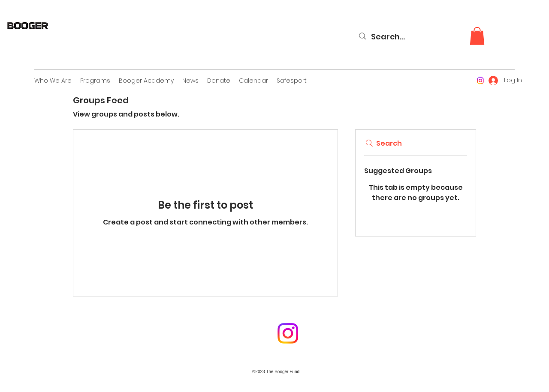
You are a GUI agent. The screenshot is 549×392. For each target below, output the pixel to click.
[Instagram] (480, 81)
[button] (477, 36)
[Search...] (419, 37)
